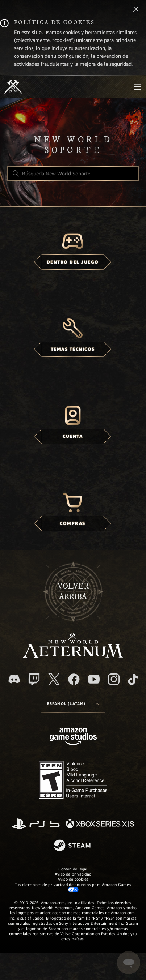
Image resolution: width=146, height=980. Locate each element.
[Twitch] (34, 679)
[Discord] (14, 679)
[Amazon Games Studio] (73, 738)
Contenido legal (73, 869)
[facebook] (74, 679)
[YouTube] (94, 679)
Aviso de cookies (73, 879)
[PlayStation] (36, 824)
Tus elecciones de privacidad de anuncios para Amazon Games (73, 887)
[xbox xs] (100, 824)
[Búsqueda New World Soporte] (73, 174)
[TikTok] (133, 679)
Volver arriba (73, 591)
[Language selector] (73, 704)
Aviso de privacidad (73, 874)
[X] (54, 679)
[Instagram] (114, 679)
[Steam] (73, 846)
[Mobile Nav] (137, 87)
